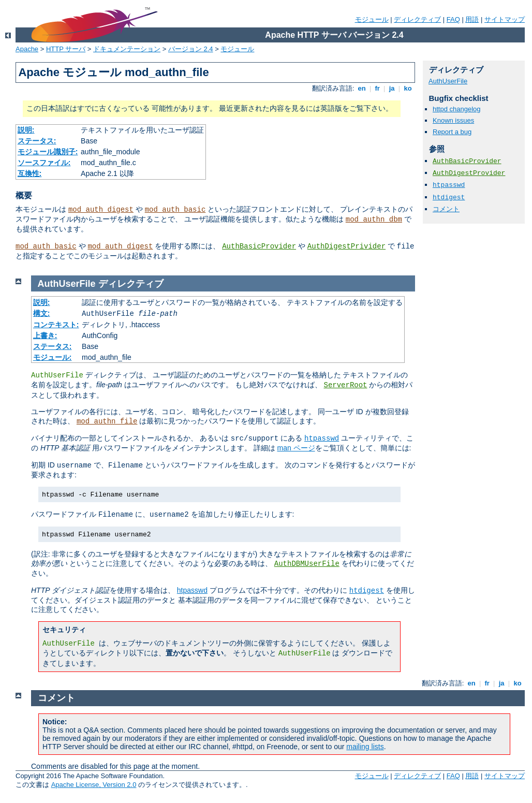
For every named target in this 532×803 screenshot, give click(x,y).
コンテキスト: (56, 325)
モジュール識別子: (48, 152)
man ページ (296, 448)
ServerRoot (345, 385)
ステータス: (37, 141)
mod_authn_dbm (374, 220)
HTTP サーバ (66, 49)
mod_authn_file (107, 421)
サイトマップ (505, 19)
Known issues (453, 120)
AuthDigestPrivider (346, 246)
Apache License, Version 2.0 (94, 785)
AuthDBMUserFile (307, 564)
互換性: (30, 173)
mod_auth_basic (175, 210)
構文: (42, 313)
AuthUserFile (448, 81)
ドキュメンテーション (127, 49)
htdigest (449, 198)
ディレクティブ (417, 19)
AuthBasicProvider (259, 246)
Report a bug (452, 132)
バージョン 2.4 (191, 49)
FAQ (453, 19)
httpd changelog (457, 109)
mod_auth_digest (101, 210)
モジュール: (53, 357)
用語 (472, 19)
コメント (446, 209)
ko (408, 88)
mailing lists (365, 747)
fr (378, 88)
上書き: (45, 335)
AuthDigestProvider (469, 173)
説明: (26, 130)
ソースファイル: (44, 163)
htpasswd (449, 185)
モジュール (372, 19)
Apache (27, 49)
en (362, 88)
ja (392, 88)
